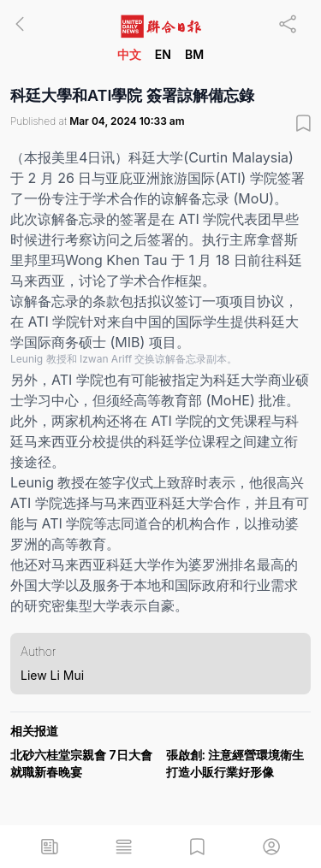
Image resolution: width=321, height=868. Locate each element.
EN (163, 54)
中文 (129, 54)
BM (194, 54)
